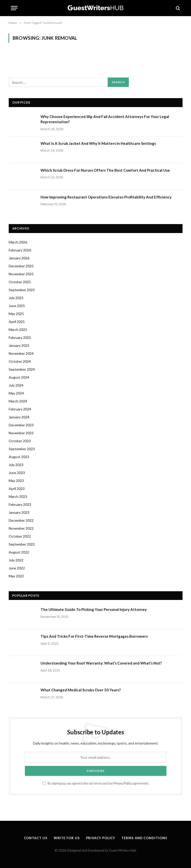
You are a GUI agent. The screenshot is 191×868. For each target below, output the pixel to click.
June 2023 (17, 473)
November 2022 (21, 528)
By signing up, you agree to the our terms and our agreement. (96, 783)
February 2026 (20, 250)
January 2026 (19, 258)
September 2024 (22, 369)
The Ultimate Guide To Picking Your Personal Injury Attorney (94, 609)
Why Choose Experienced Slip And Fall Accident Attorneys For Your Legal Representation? (105, 119)
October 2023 (20, 441)
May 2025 (16, 314)
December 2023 (21, 425)
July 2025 (16, 298)
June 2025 (17, 306)
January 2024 (19, 417)
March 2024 (18, 401)
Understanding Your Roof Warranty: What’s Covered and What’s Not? (101, 663)
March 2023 (18, 496)
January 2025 (19, 345)
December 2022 (21, 520)
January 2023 (19, 512)
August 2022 (19, 552)
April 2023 (17, 489)
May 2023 (16, 481)
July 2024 (16, 385)
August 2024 (19, 377)
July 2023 (16, 465)
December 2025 (21, 266)
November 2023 (21, 433)
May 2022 (16, 576)
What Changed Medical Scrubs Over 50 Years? (81, 690)
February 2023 (20, 504)
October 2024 (20, 361)
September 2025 (22, 290)
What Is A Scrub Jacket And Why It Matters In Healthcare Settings (98, 143)
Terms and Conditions (144, 838)
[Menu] (14, 8)
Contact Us (36, 838)
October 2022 (20, 536)
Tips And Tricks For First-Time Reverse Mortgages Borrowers (94, 636)
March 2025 (18, 330)
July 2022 (16, 560)
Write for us (67, 838)
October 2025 (20, 282)
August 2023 (19, 457)
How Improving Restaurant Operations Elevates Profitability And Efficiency (106, 197)
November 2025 (21, 274)
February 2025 (20, 337)
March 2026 (18, 242)
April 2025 (17, 322)
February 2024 (20, 409)
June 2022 (17, 568)
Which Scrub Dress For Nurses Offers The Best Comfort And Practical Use (105, 170)
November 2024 (21, 353)
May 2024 (16, 393)
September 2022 (22, 544)
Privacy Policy (123, 783)
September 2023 (22, 449)
